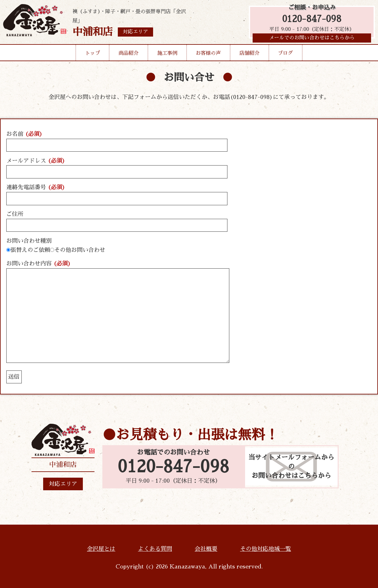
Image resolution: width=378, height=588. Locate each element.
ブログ (285, 55)
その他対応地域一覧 (266, 549)
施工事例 (167, 55)
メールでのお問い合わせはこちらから (312, 39)
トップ (93, 55)
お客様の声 (208, 55)
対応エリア (63, 484)
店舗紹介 (249, 55)
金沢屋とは (101, 549)
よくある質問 (155, 549)
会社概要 (206, 549)
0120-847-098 (312, 20)
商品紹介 (129, 55)
